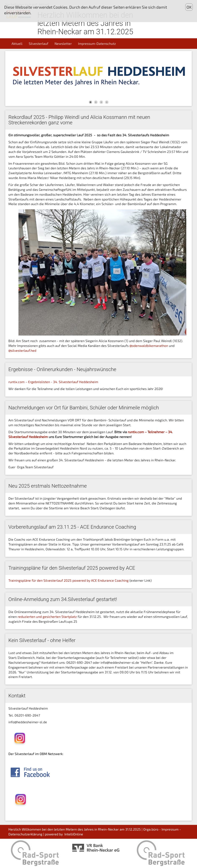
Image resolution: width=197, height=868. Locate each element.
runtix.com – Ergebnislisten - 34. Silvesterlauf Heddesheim (53, 382)
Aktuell (17, 43)
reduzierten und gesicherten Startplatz (47, 616)
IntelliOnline (74, 834)
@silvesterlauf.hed (22, 350)
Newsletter (63, 43)
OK (189, 7)
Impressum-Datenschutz (97, 43)
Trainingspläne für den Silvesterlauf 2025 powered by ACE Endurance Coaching (68, 580)
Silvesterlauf (38, 43)
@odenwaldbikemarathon (149, 346)
